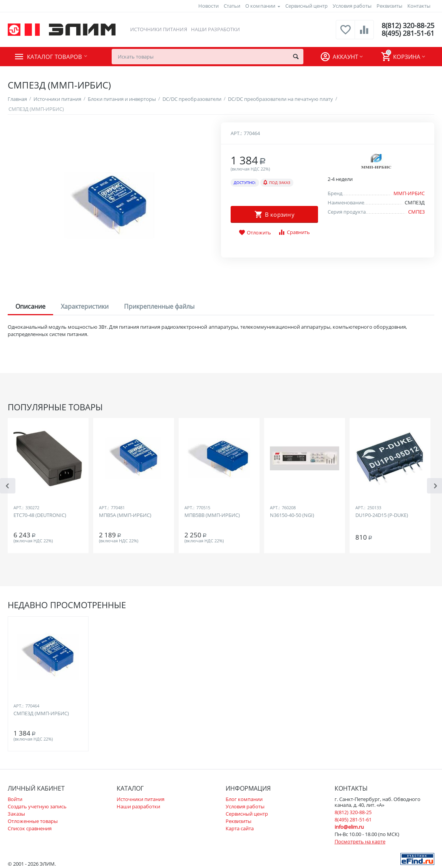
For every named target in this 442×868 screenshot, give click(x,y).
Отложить (255, 233)
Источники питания (158, 29)
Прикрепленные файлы (159, 306)
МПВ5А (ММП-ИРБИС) (125, 515)
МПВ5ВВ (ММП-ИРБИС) (212, 515)
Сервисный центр (306, 6)
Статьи (232, 6)
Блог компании (244, 799)
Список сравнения (30, 828)
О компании (260, 6)
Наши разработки (215, 29)
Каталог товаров (54, 57)
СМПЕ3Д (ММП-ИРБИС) (41, 714)
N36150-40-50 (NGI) (292, 515)
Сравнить (294, 232)
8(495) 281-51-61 (408, 33)
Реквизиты (389, 6)
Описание (30, 306)
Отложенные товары (33, 821)
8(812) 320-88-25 (408, 26)
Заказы (16, 814)
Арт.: (236, 133)
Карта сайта (240, 828)
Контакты (419, 6)
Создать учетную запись (37, 806)
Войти (15, 799)
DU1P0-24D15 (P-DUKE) (382, 515)
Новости (208, 6)
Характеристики (85, 306)
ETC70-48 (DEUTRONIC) (40, 515)
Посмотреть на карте (360, 841)
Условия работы (352, 6)
